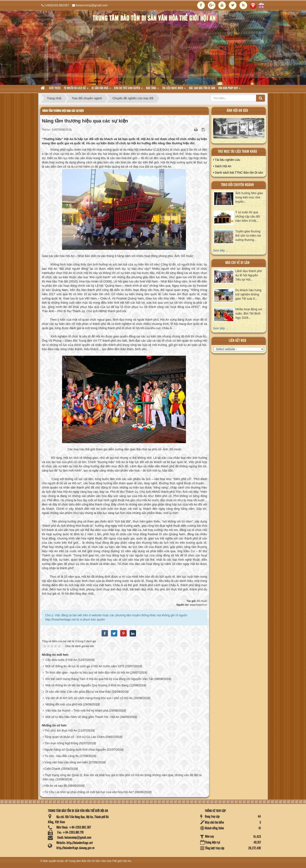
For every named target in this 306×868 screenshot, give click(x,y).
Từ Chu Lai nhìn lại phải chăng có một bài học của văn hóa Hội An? (89, 792)
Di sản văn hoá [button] (101, 89)
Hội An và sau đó (56, 786)
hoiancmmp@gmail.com (92, 5)
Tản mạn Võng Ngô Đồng (61, 743)
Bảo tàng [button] (152, 89)
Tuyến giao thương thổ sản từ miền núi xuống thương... (248, 236)
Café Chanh (52, 769)
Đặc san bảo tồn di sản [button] (202, 88)
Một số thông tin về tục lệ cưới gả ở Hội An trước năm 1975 (85, 666)
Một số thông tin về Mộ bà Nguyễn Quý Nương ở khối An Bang (87, 685)
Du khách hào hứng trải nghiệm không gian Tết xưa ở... (249, 294)
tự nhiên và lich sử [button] (76, 89)
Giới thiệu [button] (55, 88)
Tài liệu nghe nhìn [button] (174, 89)
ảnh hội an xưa (237, 111)
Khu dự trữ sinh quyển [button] (128, 89)
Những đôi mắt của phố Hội (64, 704)
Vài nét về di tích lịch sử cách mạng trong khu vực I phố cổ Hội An (89, 698)
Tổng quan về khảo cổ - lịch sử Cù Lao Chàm (75, 737)
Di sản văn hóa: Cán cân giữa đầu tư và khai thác (78, 692)
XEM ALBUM (239, 129)
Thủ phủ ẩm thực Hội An (61, 730)
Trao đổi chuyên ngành (237, 185)
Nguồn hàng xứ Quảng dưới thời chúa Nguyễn (75, 750)
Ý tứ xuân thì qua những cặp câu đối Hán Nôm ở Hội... (248, 216)
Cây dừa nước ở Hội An (61, 660)
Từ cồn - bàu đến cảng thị (62, 756)
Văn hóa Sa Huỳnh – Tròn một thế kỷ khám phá (77, 711)
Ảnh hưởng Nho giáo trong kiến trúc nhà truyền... (249, 197)
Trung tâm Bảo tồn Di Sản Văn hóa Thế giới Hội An (100, 861)
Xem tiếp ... (221, 250)
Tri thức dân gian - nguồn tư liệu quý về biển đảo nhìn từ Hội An (88, 673)
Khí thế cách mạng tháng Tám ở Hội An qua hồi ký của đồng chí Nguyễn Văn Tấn (100, 679)
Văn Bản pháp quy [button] (229, 89)
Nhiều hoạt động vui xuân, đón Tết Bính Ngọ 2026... (249, 313)
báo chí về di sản (237, 263)
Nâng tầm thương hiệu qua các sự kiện (63, 111)
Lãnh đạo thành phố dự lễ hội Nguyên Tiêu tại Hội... (249, 275)
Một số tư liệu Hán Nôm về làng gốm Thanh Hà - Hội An (82, 717)
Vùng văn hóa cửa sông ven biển (66, 762)
